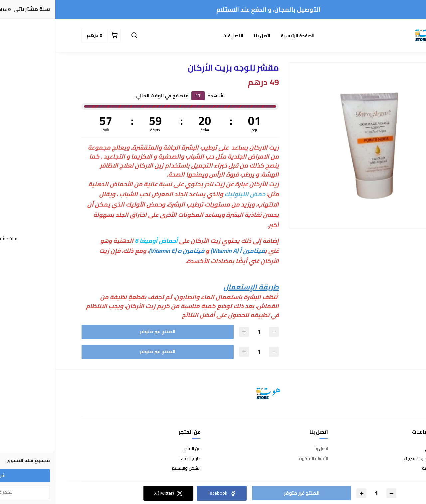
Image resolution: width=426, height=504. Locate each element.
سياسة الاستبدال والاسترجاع (374, 459)
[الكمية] (204, 332)
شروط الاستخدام (385, 449)
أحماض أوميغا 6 (101, 241)
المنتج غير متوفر (102, 331)
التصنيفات (178, 36)
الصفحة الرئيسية (242, 36)
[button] (79, 36)
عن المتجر (137, 449)
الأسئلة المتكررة (258, 459)
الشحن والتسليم (131, 468)
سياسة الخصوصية (383, 468)
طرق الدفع (135, 459)
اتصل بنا (207, 36)
